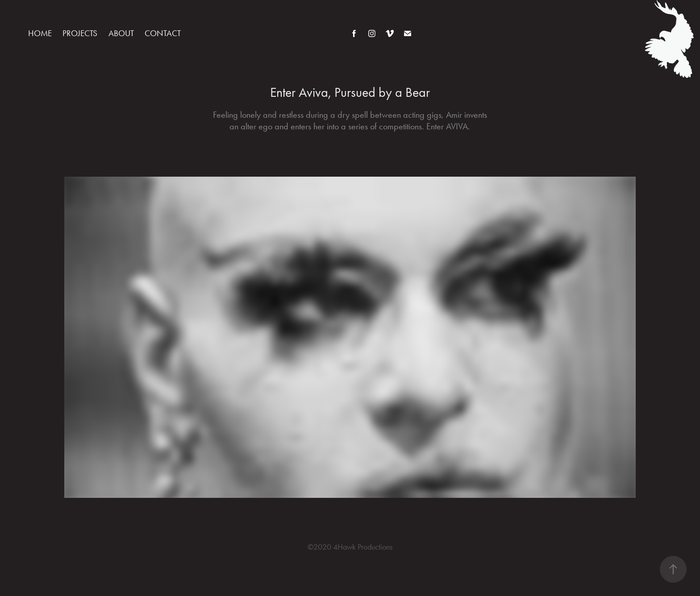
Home (40, 33)
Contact (163, 33)
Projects (80, 33)
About (121, 33)
